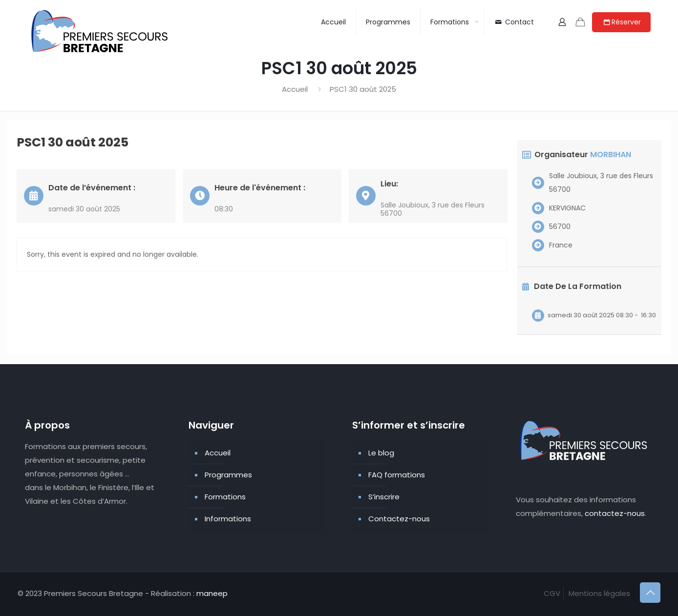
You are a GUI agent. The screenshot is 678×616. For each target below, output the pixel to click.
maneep (212, 593)
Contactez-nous (399, 519)
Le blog (381, 453)
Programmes (228, 475)
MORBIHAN (611, 154)
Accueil (295, 89)
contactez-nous (615, 513)
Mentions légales (599, 593)
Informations (228, 519)
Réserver (621, 22)
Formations (225, 497)
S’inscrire (384, 497)
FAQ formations (397, 475)
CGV (552, 593)
